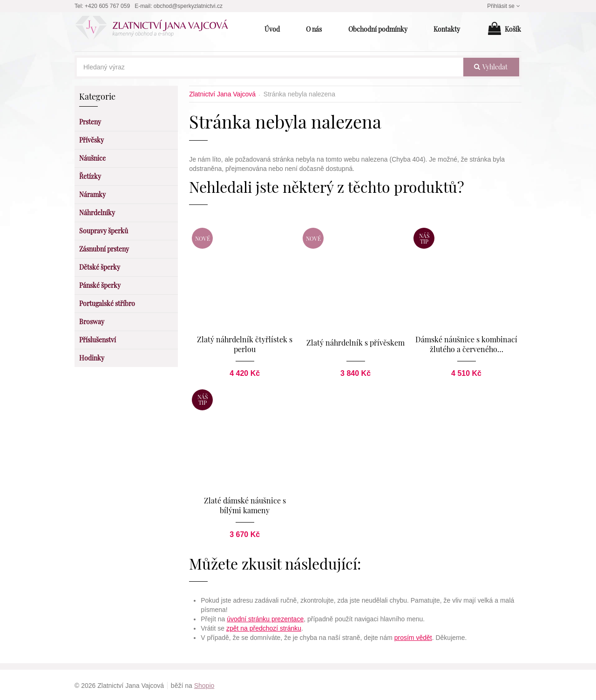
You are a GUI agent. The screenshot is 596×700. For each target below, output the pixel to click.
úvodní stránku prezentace (265, 618)
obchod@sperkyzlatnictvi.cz (188, 6)
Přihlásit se (504, 6)
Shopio (204, 684)
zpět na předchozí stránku (264, 627)
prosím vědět (413, 636)
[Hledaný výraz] (270, 67)
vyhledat (491, 67)
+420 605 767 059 (107, 6)
